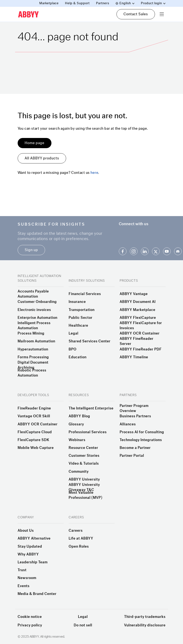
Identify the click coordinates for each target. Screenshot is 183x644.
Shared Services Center (90, 341)
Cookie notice (30, 617)
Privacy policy (30, 625)
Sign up (31, 250)
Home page (35, 143)
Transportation (82, 310)
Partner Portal (132, 456)
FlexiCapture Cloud (35, 432)
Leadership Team (33, 562)
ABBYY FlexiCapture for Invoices (141, 326)
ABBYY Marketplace (138, 310)
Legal (74, 333)
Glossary (76, 424)
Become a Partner (135, 448)
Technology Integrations (141, 440)
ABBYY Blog (79, 416)
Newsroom (27, 578)
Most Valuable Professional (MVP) (86, 495)
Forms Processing (33, 357)
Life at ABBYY (81, 539)
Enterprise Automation (38, 318)
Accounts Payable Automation (33, 294)
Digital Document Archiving (33, 365)
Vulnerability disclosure (145, 625)
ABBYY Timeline (134, 357)
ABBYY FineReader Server (137, 341)
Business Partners (135, 416)
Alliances (128, 424)
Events (24, 586)
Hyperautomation (33, 349)
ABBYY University (84, 479)
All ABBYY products (42, 158)
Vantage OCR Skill (34, 416)
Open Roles (79, 547)
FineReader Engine (34, 408)
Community (79, 472)
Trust (22, 570)
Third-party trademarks (145, 617)
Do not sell (83, 625)
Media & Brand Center (37, 594)
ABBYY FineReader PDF (141, 349)
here (94, 173)
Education (78, 357)
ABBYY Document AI (138, 302)
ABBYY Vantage (134, 294)
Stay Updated (30, 547)
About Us (26, 531)
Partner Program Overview (134, 408)
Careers (76, 531)
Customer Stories (84, 456)
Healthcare (78, 326)
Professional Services (88, 432)
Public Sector (81, 318)
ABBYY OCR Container (140, 333)
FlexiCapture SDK (33, 440)
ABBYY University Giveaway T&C (84, 487)
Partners (103, 3)
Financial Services (85, 294)
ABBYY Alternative (34, 539)
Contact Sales (136, 14)
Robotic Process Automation (32, 373)
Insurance (77, 302)
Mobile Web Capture (36, 448)
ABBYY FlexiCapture (138, 318)
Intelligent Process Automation (34, 326)
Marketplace (49, 3)
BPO (73, 349)
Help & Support (77, 3)
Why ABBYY (28, 554)
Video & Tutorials (84, 464)
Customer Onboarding (37, 302)
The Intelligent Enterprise (91, 408)
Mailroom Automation (36, 341)
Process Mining (31, 333)
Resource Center (83, 448)
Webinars (77, 440)
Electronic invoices (34, 310)
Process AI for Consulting (142, 432)
